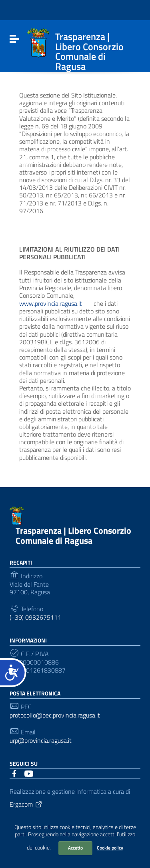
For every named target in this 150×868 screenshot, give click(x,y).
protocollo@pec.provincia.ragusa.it (55, 715)
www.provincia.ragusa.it (56, 303)
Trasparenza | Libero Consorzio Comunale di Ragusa (73, 536)
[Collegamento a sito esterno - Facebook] (14, 773)
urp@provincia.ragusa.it (41, 741)
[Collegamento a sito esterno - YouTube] (29, 773)
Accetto (75, 848)
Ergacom (26, 804)
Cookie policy (110, 848)
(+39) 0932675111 (35, 617)
